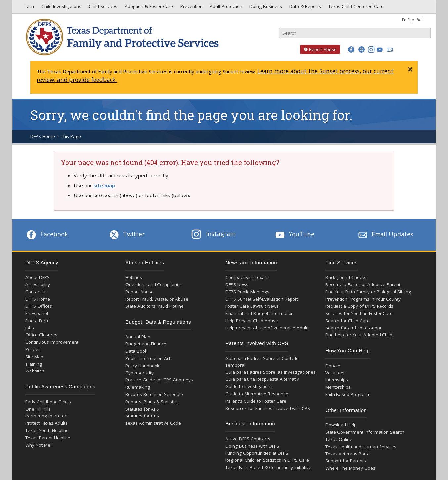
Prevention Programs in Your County (363, 299)
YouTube (294, 234)
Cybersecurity (139, 373)
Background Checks (346, 277)
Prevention (191, 8)
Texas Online (339, 439)
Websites (35, 371)
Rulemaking (138, 387)
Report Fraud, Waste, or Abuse (157, 299)
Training (34, 364)
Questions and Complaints (153, 284)
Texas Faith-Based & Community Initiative (268, 467)
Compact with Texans (247, 277)
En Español (412, 20)
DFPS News (237, 284)
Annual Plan (138, 337)
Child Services (102, 8)
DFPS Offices (39, 306)
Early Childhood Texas (48, 402)
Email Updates (385, 234)
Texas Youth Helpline (47, 430)
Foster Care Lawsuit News (252, 306)
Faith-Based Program (347, 394)
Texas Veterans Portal (348, 454)
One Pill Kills (38, 409)
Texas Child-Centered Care (355, 8)
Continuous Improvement (52, 342)
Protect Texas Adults (46, 423)
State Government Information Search (365, 432)
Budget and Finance (146, 344)
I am (28, 8)
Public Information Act (148, 358)
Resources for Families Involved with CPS (268, 408)
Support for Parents (346, 461)
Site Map (34, 357)
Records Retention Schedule (154, 394)
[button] (351, 49)
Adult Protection (225, 8)
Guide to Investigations (249, 386)
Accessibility (38, 284)
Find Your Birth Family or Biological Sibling (368, 292)
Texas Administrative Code (153, 423)
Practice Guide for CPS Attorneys (159, 380)
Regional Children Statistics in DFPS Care (267, 460)
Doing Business (265, 8)
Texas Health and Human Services (361, 447)
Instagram (213, 234)
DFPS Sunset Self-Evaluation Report (262, 299)
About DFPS (38, 277)
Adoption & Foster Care (148, 8)
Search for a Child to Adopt (353, 328)
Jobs (30, 328)
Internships (337, 380)
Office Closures (41, 335)
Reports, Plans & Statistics (152, 402)
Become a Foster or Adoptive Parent (363, 284)
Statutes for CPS (142, 416)
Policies (33, 349)
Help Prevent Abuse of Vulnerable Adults (268, 328)
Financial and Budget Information (260, 313)
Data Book (136, 351)
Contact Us (37, 292)
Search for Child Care (347, 321)
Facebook (47, 234)
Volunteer (335, 373)
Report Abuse (318, 49)
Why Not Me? (39, 445)
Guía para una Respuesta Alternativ (262, 379)
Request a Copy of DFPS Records (359, 306)
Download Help (341, 425)
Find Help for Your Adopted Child (359, 335)
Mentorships (338, 387)
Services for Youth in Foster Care (359, 313)
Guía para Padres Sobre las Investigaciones (270, 372)
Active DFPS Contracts (248, 439)
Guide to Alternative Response (257, 394)
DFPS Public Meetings (247, 292)
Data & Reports (304, 8)
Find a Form (38, 321)
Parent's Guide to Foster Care (256, 401)
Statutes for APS (142, 409)
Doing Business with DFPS (252, 446)
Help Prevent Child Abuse (252, 321)
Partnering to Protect (47, 416)
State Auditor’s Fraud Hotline (155, 306)
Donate (333, 366)
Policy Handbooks (144, 366)
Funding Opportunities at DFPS (257, 453)
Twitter (126, 234)
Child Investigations (61, 8)
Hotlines (134, 277)
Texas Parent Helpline (48, 438)
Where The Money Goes (350, 468)
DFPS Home (43, 136)
